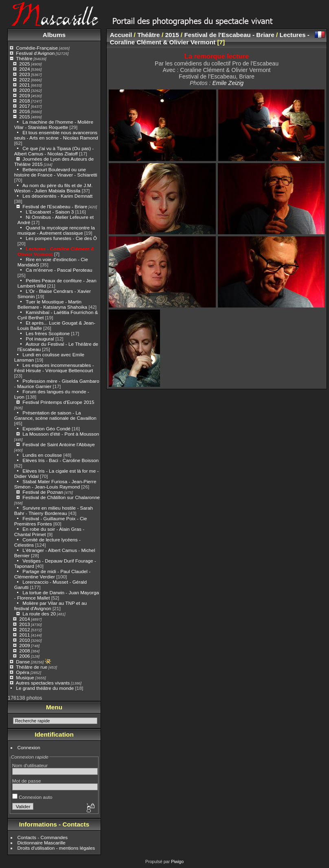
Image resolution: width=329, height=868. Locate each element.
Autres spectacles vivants (43, 683)
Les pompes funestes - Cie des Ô (61, 238)
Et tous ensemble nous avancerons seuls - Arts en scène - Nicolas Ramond (56, 135)
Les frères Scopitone (48, 333)
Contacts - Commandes (43, 837)
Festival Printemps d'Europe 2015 (58, 402)
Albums (54, 35)
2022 (24, 80)
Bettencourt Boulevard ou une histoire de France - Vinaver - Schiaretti (56, 172)
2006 (24, 656)
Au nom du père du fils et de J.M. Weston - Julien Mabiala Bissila (54, 188)
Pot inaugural (40, 339)
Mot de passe (27, 781)
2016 (24, 111)
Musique (25, 677)
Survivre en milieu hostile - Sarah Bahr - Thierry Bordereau (54, 510)
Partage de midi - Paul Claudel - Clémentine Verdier (52, 574)
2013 (24, 624)
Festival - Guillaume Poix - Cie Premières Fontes (51, 521)
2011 (24, 635)
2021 (24, 85)
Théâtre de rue (32, 667)
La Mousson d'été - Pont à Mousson (61, 434)
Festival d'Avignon (35, 53)
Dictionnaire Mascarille (42, 843)
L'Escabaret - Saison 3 (50, 212)
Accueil (121, 35)
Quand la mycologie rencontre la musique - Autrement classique (56, 230)
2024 (24, 69)
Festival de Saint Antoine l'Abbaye (59, 444)
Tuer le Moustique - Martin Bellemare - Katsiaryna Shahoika (52, 304)
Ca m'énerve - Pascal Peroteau (59, 270)
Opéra (23, 672)
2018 (24, 101)
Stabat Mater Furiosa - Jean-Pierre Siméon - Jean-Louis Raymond (55, 484)
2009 (24, 645)
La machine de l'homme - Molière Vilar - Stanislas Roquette (54, 124)
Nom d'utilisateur (30, 765)
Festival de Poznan (43, 492)
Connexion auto (32, 797)
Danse (23, 662)
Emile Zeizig (228, 83)
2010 (24, 640)
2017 (24, 106)
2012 (24, 629)
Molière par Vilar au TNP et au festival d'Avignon (50, 606)
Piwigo (177, 861)
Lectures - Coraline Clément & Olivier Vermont (210, 38)
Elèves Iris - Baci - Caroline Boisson (60, 460)
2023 (24, 74)
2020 (24, 90)
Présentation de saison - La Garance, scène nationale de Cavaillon (55, 415)
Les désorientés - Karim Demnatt (57, 196)
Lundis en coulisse (42, 455)
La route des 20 (39, 614)
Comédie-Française (37, 48)
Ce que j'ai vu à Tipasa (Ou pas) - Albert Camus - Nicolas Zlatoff (54, 151)
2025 (24, 64)
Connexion (29, 747)
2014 (24, 619)
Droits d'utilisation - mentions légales (56, 848)
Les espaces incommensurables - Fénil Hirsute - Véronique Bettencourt (54, 368)
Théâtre (24, 58)
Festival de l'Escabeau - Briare (55, 206)
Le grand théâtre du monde (45, 688)
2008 (24, 651)
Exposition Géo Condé (46, 429)
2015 (24, 117)
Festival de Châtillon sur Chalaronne (61, 497)
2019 (24, 95)
